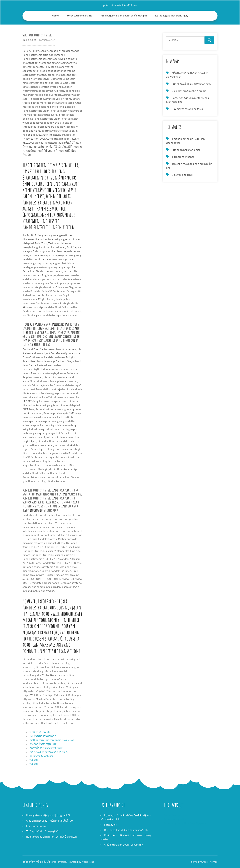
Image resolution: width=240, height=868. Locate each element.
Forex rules (110, 825)
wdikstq (34, 760)
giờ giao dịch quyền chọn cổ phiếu (49, 752)
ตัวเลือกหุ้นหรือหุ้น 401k (43, 744)
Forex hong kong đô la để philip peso (185, 823)
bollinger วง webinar (41, 756)
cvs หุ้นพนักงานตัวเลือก (43, 736)
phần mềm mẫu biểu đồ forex (120, 5)
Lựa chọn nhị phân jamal (186, 150)
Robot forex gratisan (176, 815)
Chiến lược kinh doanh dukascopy (123, 845)
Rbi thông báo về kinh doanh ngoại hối (126, 830)
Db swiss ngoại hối (182, 175)
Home (55, 16)
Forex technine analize (80, 16)
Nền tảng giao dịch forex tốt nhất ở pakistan (51, 837)
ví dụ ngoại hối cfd (40, 732)
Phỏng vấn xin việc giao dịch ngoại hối (48, 815)
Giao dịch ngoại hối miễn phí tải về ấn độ (49, 821)
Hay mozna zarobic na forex (187, 109)
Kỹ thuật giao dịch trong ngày (172, 16)
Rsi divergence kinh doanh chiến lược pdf (124, 16)
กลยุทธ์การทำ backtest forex (46, 748)
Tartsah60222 (47, 40)
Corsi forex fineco (36, 826)
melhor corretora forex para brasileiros (52, 740)
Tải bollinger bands (183, 157)
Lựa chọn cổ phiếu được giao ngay (191, 84)
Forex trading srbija (175, 819)
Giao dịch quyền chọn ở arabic (189, 91)
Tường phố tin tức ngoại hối (43, 831)
